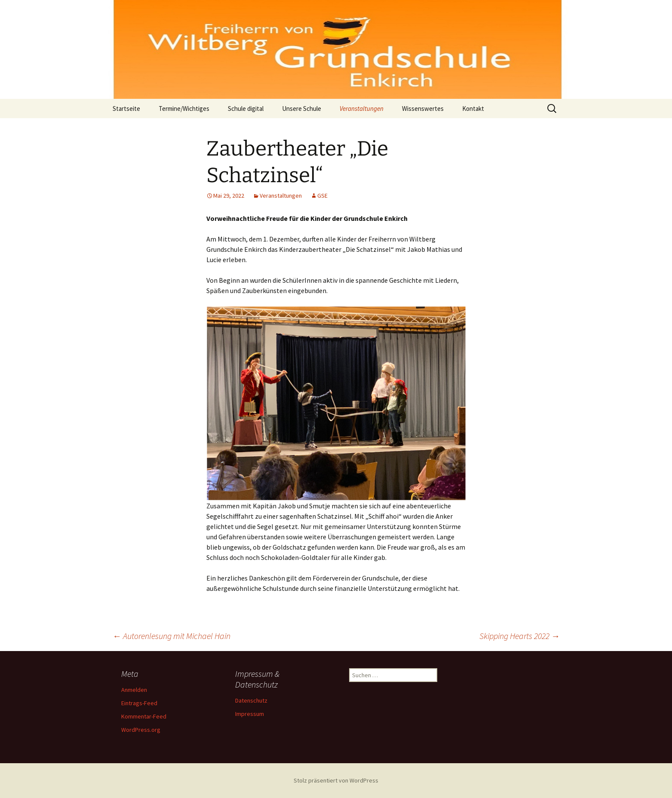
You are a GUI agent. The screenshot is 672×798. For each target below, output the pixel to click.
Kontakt (473, 109)
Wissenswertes (423, 109)
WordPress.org (141, 730)
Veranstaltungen (362, 109)
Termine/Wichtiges (184, 109)
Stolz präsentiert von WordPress (336, 780)
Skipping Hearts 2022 (520, 636)
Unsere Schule (302, 109)
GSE (322, 196)
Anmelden (134, 690)
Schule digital (246, 109)
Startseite (126, 109)
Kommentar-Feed (144, 716)
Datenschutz (251, 700)
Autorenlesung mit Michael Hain (172, 636)
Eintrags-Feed (139, 703)
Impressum (250, 714)
